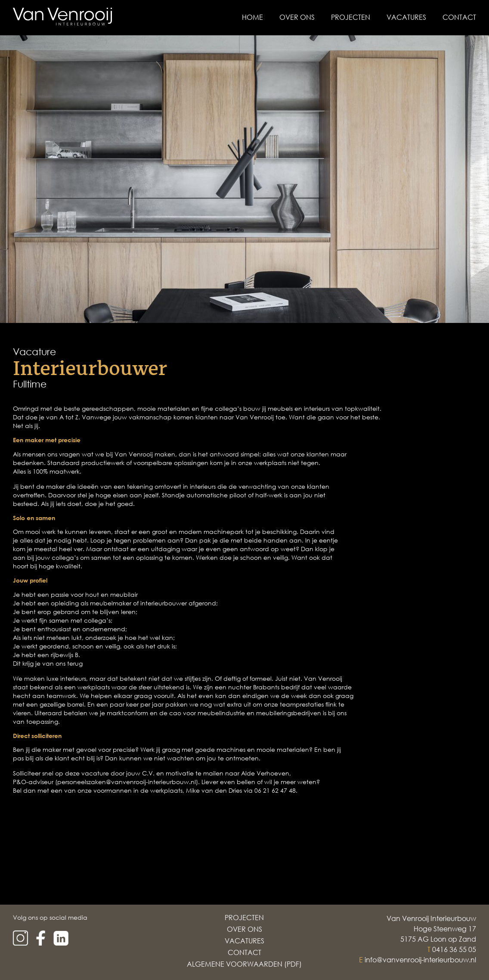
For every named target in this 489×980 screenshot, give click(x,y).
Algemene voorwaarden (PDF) (244, 964)
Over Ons (297, 17)
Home (252, 17)
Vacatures (406, 17)
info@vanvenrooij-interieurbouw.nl (420, 960)
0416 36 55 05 (454, 949)
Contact (459, 17)
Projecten (351, 17)
